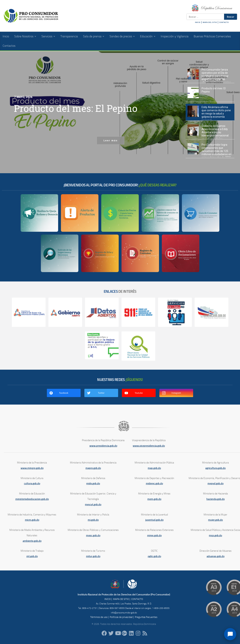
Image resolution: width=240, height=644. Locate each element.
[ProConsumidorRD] (104, 633)
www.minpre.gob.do (32, 468)
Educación (146, 36)
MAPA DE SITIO (121, 599)
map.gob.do (154, 468)
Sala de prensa (92, 36)
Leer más (111, 140)
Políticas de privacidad (121, 617)
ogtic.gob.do (154, 556)
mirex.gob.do (154, 535)
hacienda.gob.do (216, 499)
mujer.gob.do (215, 520)
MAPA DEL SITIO (210, 22)
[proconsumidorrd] (111, 633)
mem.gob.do (154, 499)
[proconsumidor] (131, 633)
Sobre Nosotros (24, 36)
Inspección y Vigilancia (175, 36)
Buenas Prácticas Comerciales (212, 36)
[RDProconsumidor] (118, 633)
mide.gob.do (93, 483)
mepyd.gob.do (216, 483)
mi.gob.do (93, 520)
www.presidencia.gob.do (103, 446)
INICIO (198, 22)
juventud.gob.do (154, 520)
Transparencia (69, 36)
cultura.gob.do (32, 483)
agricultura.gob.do (215, 468)
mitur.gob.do (93, 556)
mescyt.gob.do (93, 504)
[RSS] (145, 633)
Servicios (47, 36)
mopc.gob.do (93, 535)
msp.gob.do (215, 535)
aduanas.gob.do (216, 556)
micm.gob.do (32, 520)
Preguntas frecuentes (146, 617)
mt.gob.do (32, 556)
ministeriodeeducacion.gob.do (32, 499)
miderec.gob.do (154, 483)
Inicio (6, 36)
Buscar (231, 17)
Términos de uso (99, 617)
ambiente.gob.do (32, 541)
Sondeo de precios (121, 36)
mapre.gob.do (93, 468)
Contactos (9, 46)
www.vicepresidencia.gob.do (149, 446)
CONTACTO (224, 22)
